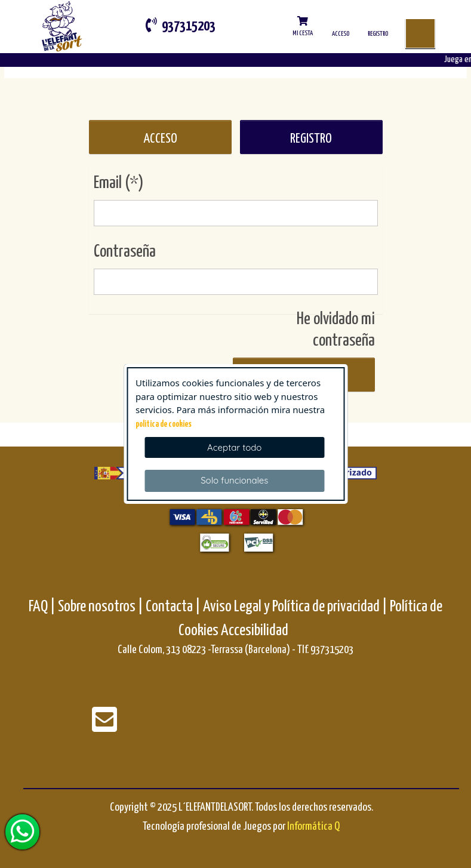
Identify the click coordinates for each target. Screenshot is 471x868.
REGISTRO (311, 139)
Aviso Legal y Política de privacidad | (296, 607)
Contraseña (125, 252)
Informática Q (313, 827)
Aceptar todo (234, 447)
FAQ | (43, 607)
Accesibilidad (255, 631)
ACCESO (160, 139)
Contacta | (173, 607)
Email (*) (119, 183)
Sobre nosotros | (101, 607)
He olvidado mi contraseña (336, 330)
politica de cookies (164, 424)
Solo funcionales (234, 480)
